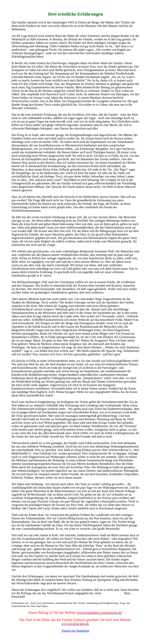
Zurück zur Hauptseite (75, 631)
